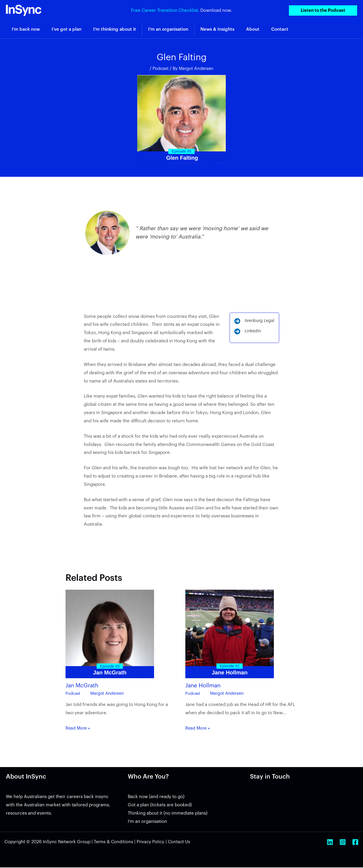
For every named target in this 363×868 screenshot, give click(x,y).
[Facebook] (355, 843)
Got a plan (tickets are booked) (160, 806)
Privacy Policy (152, 842)
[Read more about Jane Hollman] (230, 634)
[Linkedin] (330, 843)
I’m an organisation (147, 822)
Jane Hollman (204, 686)
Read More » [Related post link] (79, 729)
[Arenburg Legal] (253, 322)
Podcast (160, 69)
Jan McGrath (83, 686)
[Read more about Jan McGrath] (110, 634)
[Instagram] (343, 843)
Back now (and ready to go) (156, 797)
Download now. (216, 10)
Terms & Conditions (114, 842)
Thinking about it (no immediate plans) (168, 814)
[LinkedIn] (246, 333)
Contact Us (182, 842)
